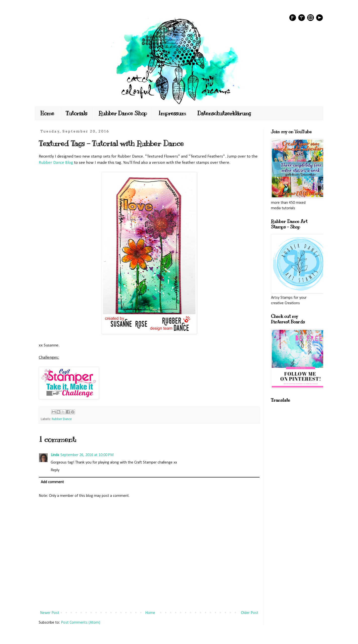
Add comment (52, 482)
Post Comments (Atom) (81, 623)
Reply (55, 470)
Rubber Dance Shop (123, 113)
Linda (55, 455)
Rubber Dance (62, 419)
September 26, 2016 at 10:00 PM (87, 455)
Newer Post (50, 613)
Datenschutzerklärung (224, 113)
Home (47, 113)
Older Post (250, 613)
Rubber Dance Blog (56, 163)
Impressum (172, 113)
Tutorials (76, 113)
